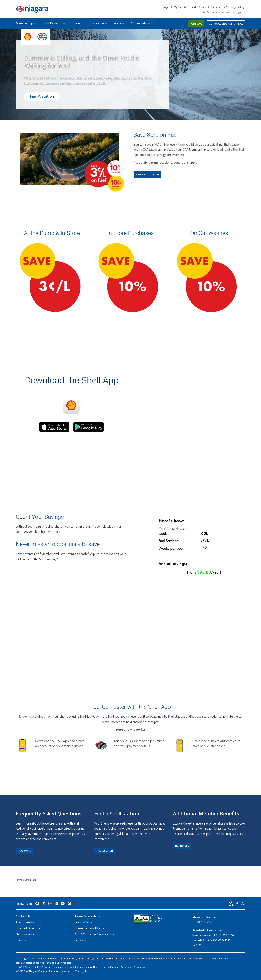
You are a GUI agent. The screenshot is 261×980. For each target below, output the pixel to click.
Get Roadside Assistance (226, 24)
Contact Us (23, 916)
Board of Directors (28, 928)
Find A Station (42, 96)
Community (139, 23)
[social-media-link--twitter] (44, 904)
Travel (76, 23)
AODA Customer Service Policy (95, 934)
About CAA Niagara (28, 922)
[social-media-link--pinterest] (69, 904)
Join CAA (196, 24)
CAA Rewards (53, 23)
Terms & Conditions (28, 880)
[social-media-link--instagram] (50, 904)
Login (167, 7)
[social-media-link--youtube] (63, 904)
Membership (24, 23)
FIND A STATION (105, 851)
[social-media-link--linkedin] (56, 904)
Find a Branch (199, 7)
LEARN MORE (182, 846)
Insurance (97, 23)
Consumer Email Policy (89, 928)
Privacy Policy (83, 922)
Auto (117, 23)
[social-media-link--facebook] (37, 904)
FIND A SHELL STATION (147, 174)
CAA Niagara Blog (234, 7)
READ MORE (24, 851)
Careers (215, 7)
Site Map (80, 940)
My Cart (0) (180, 7)
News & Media (25, 934)
